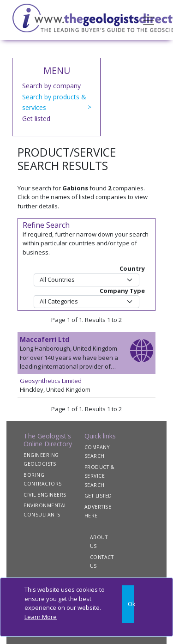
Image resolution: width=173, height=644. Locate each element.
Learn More (41, 617)
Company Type (122, 291)
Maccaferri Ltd (45, 339)
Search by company (51, 86)
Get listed (36, 118)
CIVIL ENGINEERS (45, 495)
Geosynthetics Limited (51, 381)
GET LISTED (98, 496)
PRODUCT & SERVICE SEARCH (100, 476)
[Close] (128, 604)
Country (132, 268)
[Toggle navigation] (149, 20)
